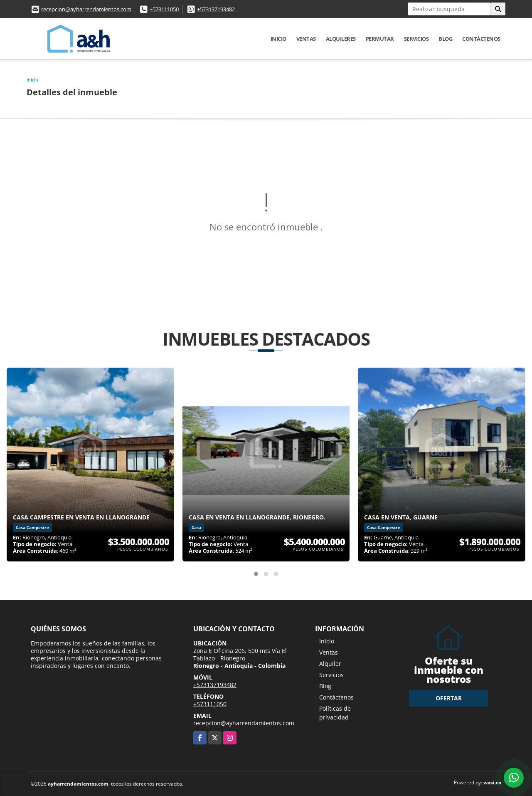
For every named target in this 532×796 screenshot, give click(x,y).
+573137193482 (216, 9)
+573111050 (164, 9)
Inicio (278, 39)
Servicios (416, 39)
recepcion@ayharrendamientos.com (86, 9)
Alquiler (330, 664)
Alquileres (341, 39)
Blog (445, 39)
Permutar (380, 39)
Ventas (306, 39)
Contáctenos (481, 39)
